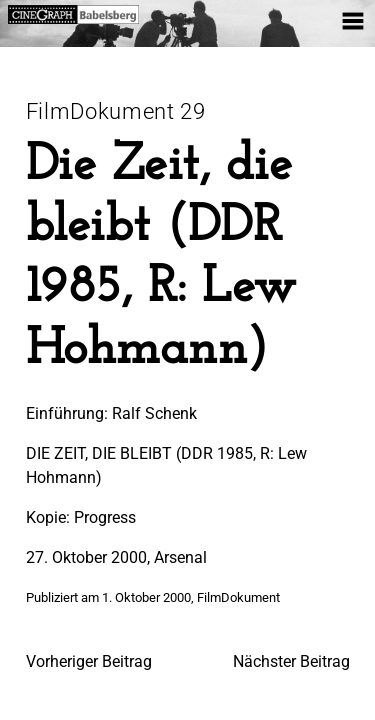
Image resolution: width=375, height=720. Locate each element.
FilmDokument (238, 597)
